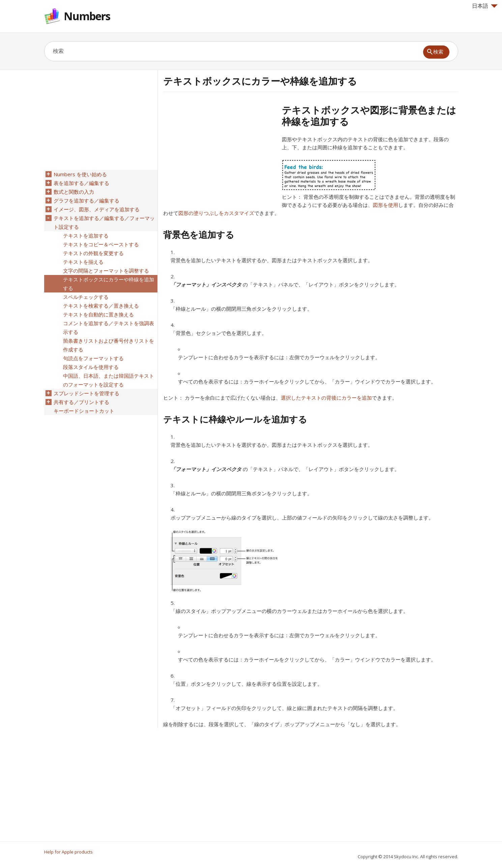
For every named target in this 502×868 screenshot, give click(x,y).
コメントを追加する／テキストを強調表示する (109, 328)
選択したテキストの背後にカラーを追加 (326, 398)
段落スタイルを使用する (91, 367)
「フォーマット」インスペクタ (206, 284)
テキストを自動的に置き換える (98, 314)
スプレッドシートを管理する (86, 393)
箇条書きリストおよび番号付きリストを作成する (109, 345)
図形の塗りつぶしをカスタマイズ (216, 213)
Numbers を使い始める (80, 174)
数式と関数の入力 (74, 192)
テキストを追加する (86, 236)
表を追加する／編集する (81, 183)
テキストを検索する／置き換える (101, 306)
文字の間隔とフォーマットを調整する (106, 271)
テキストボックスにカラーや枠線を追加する (109, 284)
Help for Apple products (68, 852)
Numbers (87, 16)
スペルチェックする (86, 297)
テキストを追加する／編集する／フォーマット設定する (104, 222)
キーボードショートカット (84, 411)
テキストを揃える (83, 262)
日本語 (485, 6)
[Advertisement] (220, 151)
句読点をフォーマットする (93, 358)
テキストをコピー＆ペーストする (101, 244)
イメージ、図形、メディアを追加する (97, 209)
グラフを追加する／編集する (86, 200)
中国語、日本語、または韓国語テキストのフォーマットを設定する (109, 380)
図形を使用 (386, 205)
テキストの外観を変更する (93, 253)
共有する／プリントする (81, 402)
